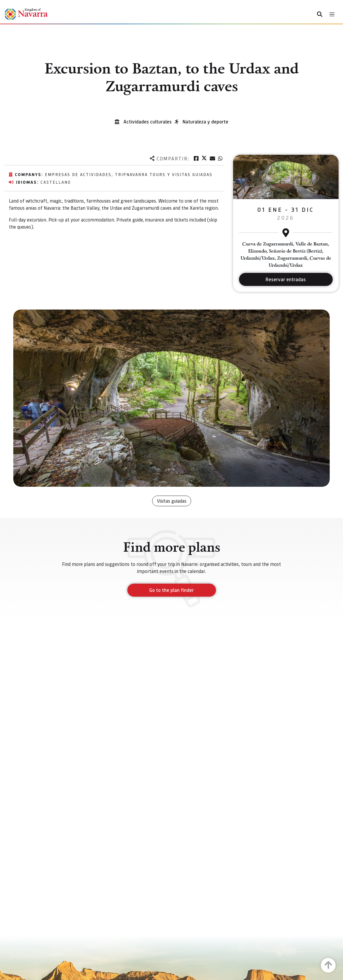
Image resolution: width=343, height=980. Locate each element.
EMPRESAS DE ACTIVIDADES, (80, 174)
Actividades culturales (148, 122)
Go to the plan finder (171, 590)
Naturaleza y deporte (205, 122)
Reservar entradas (286, 279)
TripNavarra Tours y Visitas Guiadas (164, 174)
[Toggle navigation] (332, 14)
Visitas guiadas (172, 501)
